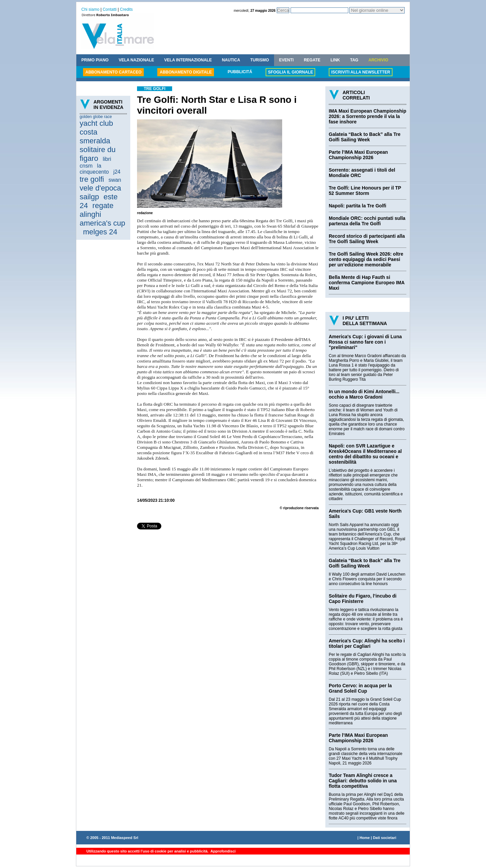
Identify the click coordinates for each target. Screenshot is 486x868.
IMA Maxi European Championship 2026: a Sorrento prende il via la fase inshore (368, 116)
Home (365, 838)
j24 (117, 172)
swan (115, 180)
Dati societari (385, 838)
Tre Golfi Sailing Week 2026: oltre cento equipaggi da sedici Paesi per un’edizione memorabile (366, 259)
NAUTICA (231, 60)
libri (107, 159)
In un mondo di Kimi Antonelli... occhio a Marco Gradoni (364, 394)
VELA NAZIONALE (137, 60)
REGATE (312, 60)
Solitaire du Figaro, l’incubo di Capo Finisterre (363, 599)
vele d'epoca (100, 188)
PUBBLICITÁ (240, 72)
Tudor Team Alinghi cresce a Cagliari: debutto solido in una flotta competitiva (363, 781)
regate (103, 206)
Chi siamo (90, 9)
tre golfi (92, 179)
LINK (335, 60)
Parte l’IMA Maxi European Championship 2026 (358, 155)
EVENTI (286, 60)
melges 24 (100, 232)
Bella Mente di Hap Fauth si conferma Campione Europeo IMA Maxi (367, 283)
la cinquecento (94, 169)
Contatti (110, 9)
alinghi (90, 214)
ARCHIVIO (379, 60)
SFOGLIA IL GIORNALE (290, 72)
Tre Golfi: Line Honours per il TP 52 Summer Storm (365, 191)
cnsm (86, 166)
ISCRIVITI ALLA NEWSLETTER (360, 72)
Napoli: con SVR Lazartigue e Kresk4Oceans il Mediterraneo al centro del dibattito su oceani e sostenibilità (365, 454)
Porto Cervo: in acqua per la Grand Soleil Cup (360, 688)
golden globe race (96, 117)
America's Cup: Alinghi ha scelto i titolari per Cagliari (367, 643)
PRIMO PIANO (95, 60)
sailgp (89, 197)
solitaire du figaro (98, 154)
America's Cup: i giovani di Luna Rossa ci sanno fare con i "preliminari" (365, 342)
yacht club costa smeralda (96, 132)
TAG (354, 60)
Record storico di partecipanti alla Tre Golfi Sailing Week (367, 239)
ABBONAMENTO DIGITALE (186, 72)
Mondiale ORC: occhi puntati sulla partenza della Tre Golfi (367, 221)
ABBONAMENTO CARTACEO (113, 72)
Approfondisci (223, 851)
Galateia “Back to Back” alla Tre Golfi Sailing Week (364, 137)
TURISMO (259, 60)
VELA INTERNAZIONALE (188, 60)
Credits (126, 9)
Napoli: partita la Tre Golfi (357, 206)
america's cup (102, 223)
